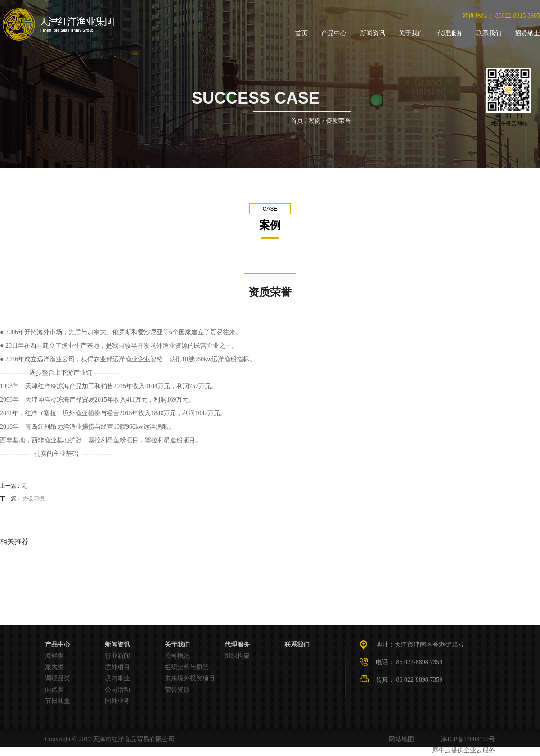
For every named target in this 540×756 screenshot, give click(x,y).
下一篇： (22, 498)
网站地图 (400, 739)
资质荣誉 (338, 121)
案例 (315, 121)
